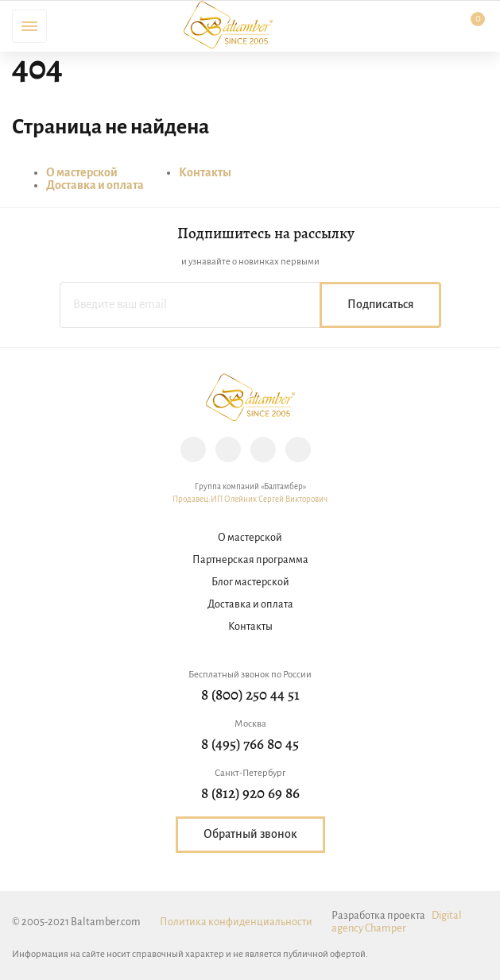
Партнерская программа (250, 560)
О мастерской (82, 173)
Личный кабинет (426, 26)
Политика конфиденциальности (236, 922)
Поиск (75, 26)
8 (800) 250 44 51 (250, 696)
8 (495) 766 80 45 (250, 745)
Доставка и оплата (95, 186)
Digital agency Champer (397, 922)
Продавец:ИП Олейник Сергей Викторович (250, 500)
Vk (263, 449)
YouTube (298, 449)
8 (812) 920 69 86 (250, 795)
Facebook (228, 449)
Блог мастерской (250, 583)
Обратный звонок (250, 835)
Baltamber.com (228, 25)
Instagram (193, 449)
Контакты (205, 173)
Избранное (382, 26)
